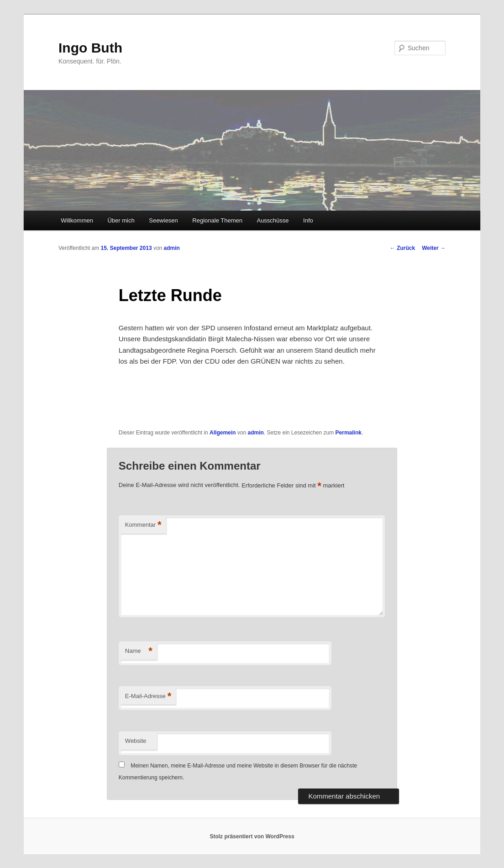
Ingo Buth (90, 48)
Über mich (121, 220)
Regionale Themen (217, 220)
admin (172, 248)
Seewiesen (163, 220)
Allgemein (223, 433)
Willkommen (77, 220)
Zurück (402, 248)
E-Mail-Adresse (148, 696)
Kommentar (143, 525)
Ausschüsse (273, 220)
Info (308, 220)
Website (136, 741)
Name (139, 651)
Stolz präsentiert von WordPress (252, 836)
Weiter (434, 248)
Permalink (349, 433)
